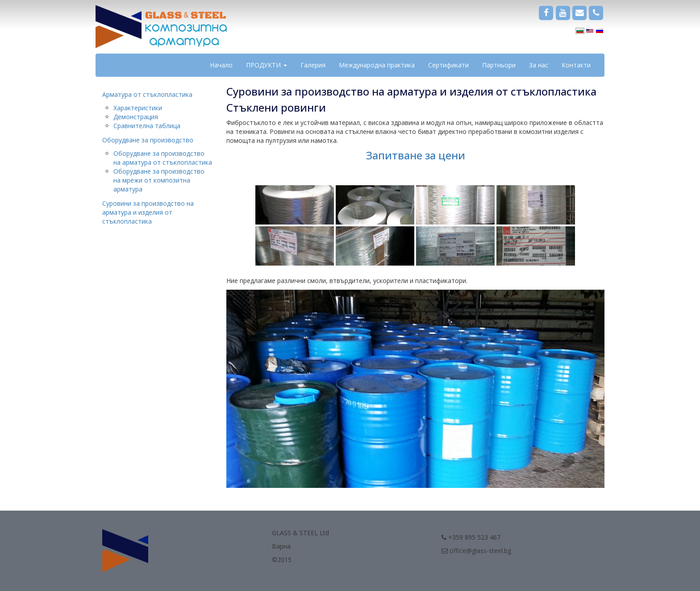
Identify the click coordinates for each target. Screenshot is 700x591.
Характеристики (138, 108)
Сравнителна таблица (147, 126)
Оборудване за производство (148, 140)
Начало (221, 65)
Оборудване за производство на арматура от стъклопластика (163, 158)
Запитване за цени (415, 155)
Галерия (313, 65)
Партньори (499, 65)
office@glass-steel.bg (480, 551)
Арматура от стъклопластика (147, 94)
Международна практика (377, 65)
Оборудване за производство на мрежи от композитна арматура (159, 180)
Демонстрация (136, 117)
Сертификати (448, 65)
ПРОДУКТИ (267, 65)
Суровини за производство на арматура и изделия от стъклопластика (148, 212)
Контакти (576, 65)
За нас (539, 65)
